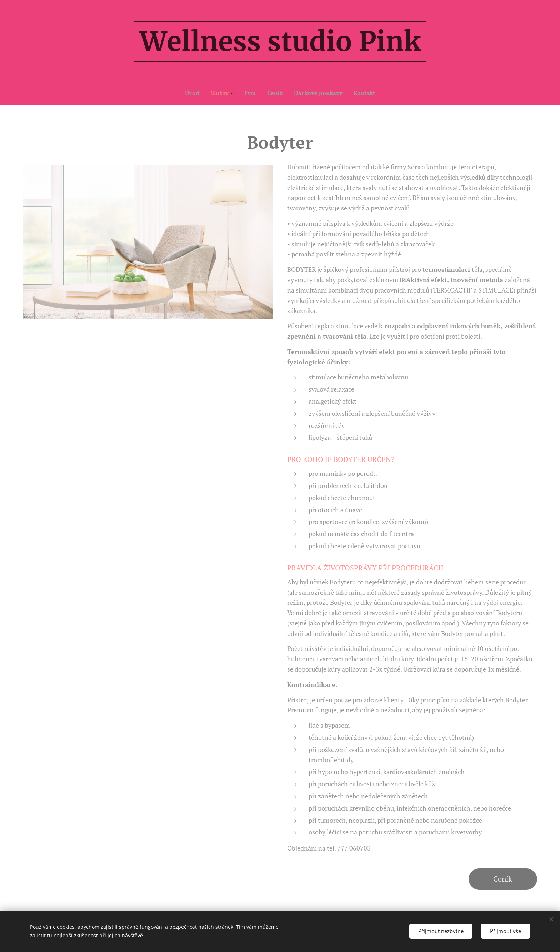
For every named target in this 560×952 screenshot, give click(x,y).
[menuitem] (190, 93)
